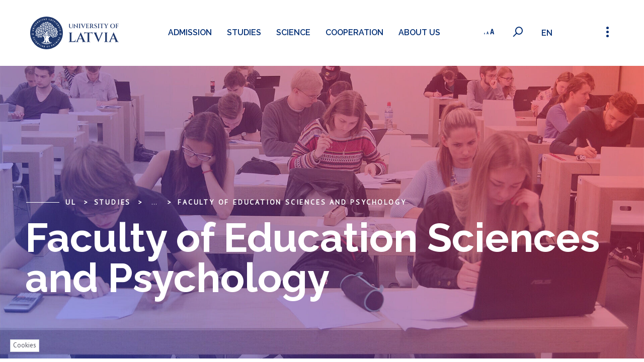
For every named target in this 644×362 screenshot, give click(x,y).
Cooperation (353, 32)
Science (292, 32)
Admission (188, 32)
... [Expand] (154, 202)
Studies (243, 32)
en (548, 33)
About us (418, 32)
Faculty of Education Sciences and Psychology (292, 202)
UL (71, 202)
